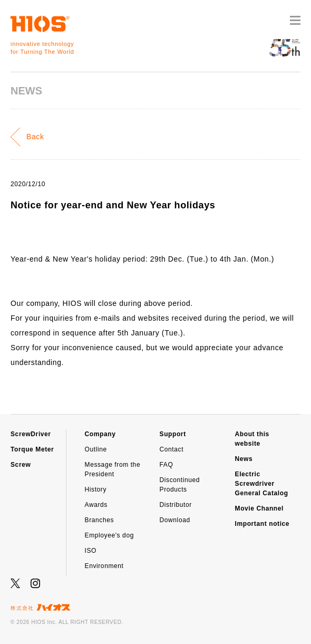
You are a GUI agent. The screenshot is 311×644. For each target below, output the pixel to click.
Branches (100, 520)
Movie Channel (259, 508)
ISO (91, 551)
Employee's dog (109, 535)
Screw (21, 465)
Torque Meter (32, 449)
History (96, 489)
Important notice (263, 524)
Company (100, 434)
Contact (172, 449)
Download (175, 520)
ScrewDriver (31, 434)
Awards (96, 505)
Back (35, 137)
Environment (104, 566)
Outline (96, 449)
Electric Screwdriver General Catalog (262, 484)
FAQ (167, 465)
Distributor (176, 505)
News (244, 459)
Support (173, 434)
